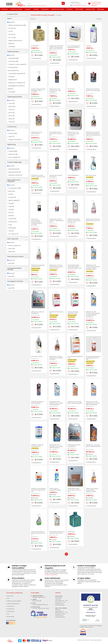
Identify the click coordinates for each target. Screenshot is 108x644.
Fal (10, 194)
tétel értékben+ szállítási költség (96, 4)
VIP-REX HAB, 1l (35, 46)
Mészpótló (12, 80)
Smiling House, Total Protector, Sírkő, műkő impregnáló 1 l (55, 90)
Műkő (10, 216)
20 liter (11, 119)
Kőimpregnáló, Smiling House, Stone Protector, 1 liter (56, 134)
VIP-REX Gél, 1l (71, 532)
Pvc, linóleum (13, 234)
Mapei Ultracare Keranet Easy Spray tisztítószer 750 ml (38, 533)
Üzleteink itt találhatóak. (51, 575)
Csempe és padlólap (16, 9)
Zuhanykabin (45, 9)
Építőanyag (101, 9)
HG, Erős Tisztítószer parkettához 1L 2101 (73, 313)
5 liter (10, 110)
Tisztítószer (12, 61)
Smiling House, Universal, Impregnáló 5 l (38, 313)
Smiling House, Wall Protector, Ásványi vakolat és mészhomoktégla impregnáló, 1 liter (93, 267)
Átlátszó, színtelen (14, 140)
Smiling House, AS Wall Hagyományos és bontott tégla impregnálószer (93, 403)
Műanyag (11, 228)
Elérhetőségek (10, 617)
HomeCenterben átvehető (15, 257)
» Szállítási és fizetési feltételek (14, 601)
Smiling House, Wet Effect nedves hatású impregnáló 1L (93, 90)
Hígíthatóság (11, 144)
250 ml (11, 116)
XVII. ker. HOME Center (38, 6)
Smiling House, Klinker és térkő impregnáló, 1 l (38, 402)
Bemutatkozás (10, 609)
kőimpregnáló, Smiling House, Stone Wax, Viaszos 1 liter (57, 533)
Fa (9, 225)
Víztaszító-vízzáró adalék (16, 64)
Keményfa (12, 222)
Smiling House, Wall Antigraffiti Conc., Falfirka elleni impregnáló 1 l (56, 403)
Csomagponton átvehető (15, 281)
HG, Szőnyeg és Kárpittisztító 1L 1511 (75, 357)
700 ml (11, 122)
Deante (11, 34)
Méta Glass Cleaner (91, 175)
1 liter (10, 104)
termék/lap (99, 19)
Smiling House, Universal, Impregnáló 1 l (56, 176)
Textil (10, 231)
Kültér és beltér (13, 246)
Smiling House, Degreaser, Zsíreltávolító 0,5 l (38, 266)
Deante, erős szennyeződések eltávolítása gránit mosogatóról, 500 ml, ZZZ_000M (37, 222)
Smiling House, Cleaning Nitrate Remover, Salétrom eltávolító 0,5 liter (56, 267)
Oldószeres (12, 154)
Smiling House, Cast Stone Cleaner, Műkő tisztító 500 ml (93, 221)
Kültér (10, 249)
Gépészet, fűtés (90, 9)
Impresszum (10, 596)
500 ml (11, 107)
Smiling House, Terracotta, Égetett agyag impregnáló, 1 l (75, 403)
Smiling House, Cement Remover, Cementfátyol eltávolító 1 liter (74, 221)
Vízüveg (11, 92)
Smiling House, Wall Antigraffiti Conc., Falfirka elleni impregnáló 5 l (56, 446)
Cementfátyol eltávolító (16, 74)
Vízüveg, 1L (89, 46)
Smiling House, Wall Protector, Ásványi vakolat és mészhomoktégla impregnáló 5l (93, 314)
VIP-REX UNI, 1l (71, 89)
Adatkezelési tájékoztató (13, 604)
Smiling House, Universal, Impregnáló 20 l (74, 446)
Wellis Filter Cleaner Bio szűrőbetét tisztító (37, 446)
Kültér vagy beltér (13, 239)
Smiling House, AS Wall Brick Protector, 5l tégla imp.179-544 (38, 490)
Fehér (10, 137)
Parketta (11, 219)
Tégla (10, 206)
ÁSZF (8, 598)
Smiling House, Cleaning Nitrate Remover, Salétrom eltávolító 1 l (56, 358)
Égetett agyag (13, 200)
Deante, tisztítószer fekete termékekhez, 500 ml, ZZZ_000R (38, 90)
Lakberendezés (5, 12)
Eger (45, 6)
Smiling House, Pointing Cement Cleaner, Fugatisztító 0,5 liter (92, 490)
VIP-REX (11, 28)
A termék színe (12, 127)
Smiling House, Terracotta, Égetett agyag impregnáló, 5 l (94, 446)
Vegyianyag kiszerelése (15, 97)
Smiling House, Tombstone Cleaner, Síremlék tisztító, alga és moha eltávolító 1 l (57, 47)
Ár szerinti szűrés (12, 14)
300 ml (11, 113)
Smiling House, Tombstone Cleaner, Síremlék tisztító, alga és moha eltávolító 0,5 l (93, 134)
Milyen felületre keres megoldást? (14, 181)
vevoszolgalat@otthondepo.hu (79, 5)
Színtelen (11, 133)
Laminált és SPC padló (57, 9)
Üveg (10, 203)
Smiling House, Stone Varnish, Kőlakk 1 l (37, 133)
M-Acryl (11, 37)
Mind (10, 22)
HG (10, 31)
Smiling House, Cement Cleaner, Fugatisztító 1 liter (38, 176)
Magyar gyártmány (14, 41)
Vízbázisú (11, 151)
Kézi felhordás (13, 169)
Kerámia (11, 197)
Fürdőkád (36, 9)
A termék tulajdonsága (14, 162)
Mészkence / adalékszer (16, 83)
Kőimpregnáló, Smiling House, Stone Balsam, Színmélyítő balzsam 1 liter (75, 267)
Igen (10, 263)
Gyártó (9, 18)
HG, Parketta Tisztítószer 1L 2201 (56, 313)
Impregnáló (12, 58)
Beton (10, 191)
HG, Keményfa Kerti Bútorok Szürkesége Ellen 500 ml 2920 (93, 358)
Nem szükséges (13, 157)
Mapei (11, 44)
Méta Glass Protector (37, 356)
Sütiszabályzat (10, 606)
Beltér (10, 252)
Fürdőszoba (4, 9)
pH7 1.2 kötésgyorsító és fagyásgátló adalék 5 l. (74, 47)
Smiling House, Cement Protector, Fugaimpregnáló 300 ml (57, 221)
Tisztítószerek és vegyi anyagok (43, 15)
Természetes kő (13, 188)
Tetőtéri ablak (79, 9)
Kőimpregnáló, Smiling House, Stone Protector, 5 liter (74, 490)
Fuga (10, 210)
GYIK (8, 614)
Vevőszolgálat (10, 611)
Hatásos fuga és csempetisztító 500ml (55, 489)
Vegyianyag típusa (13, 52)
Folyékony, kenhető (14, 175)
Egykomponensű (14, 172)
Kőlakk (11, 77)
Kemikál (11, 47)
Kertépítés (69, 9)
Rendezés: (33, 19)
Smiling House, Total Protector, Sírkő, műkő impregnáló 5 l (74, 134)
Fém (10, 213)
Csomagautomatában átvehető (14, 269)
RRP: (50, 51)
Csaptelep (28, 9)
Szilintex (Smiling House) (16, 25)
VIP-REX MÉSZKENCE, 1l (73, 175)
